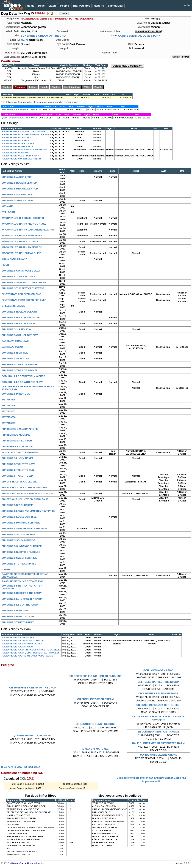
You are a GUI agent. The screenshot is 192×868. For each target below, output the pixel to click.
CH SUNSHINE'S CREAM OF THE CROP (33, 688)
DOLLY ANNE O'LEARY (14, 259)
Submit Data (115, 6)
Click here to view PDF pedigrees (21, 767)
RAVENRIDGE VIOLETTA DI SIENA (20, 156)
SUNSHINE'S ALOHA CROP (17, 177)
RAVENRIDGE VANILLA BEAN (18, 144)
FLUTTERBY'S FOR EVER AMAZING (21, 294)
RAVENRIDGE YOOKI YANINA (18, 638)
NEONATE (7, 206)
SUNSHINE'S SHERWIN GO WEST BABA (24, 282)
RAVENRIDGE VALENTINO (16, 138)
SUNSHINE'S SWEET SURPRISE (19, 558)
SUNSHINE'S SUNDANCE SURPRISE (22, 546)
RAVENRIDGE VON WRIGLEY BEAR (21, 159)
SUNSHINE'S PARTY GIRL (16, 611)
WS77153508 (9, 417)
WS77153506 (9, 405)
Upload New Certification (127, 66)
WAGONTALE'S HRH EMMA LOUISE (21, 253)
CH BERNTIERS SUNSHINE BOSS (158, 693)
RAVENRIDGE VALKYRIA (15, 141)
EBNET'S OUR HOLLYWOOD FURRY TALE (25, 499)
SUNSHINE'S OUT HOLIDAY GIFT (20, 335)
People (65, 6)
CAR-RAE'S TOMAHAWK (15, 341)
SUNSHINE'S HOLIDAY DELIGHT (19, 312)
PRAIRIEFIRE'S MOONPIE (16, 435)
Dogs (41, 6)
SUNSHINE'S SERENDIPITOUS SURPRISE (25, 529)
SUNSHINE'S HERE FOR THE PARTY (22, 593)
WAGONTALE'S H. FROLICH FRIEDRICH (24, 218)
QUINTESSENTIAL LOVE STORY (139, 36)
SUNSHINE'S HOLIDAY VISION (18, 323)
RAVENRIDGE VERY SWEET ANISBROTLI (24, 150)
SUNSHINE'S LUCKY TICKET (17, 458)
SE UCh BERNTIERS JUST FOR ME (158, 732)
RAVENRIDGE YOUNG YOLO (17, 647)
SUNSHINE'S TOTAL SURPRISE (19, 564)
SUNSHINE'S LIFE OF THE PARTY (20, 605)
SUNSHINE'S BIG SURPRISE (17, 505)
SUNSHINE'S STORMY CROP (17, 200)
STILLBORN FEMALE (13, 306)
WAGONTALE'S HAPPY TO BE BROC (22, 247)
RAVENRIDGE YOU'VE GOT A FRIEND (22, 581)
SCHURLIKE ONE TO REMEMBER (20, 452)
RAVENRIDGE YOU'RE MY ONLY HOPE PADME (27, 656)
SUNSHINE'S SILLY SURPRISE (18, 534)
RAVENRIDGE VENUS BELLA (18, 147)
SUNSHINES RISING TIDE (16, 359)
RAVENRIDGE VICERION (15, 153)
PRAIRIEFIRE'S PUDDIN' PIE (17, 447)
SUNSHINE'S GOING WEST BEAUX (21, 271)
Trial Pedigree (81, 6)
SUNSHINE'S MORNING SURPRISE (21, 523)
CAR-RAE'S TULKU (12, 347)
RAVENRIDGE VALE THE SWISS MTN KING (25, 135)
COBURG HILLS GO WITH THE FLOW (22, 382)
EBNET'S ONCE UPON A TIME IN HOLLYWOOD (27, 493)
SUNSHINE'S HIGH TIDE (15, 353)
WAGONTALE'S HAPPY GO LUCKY (21, 241)
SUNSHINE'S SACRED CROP (17, 195)
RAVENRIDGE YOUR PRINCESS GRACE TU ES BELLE (31, 650)
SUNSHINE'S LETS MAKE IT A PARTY (22, 599)
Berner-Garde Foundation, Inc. (28, 863)
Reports (99, 6)
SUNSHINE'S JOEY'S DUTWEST (19, 277)
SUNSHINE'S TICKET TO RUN (18, 470)
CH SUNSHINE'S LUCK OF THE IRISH (158, 705)
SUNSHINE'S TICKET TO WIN (18, 476)
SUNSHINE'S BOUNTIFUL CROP (19, 183)
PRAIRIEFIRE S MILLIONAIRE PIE (20, 429)
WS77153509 (9, 423)
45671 (25, 40)
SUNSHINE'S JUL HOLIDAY (16, 329)
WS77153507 (9, 411)
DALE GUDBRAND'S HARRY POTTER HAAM (158, 743)
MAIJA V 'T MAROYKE (96, 749)
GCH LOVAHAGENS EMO (158, 670)
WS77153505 (9, 400)
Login (186, 5)
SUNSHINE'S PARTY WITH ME (18, 616)
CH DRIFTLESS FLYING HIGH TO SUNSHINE (95, 676)
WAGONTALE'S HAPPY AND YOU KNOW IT (25, 224)
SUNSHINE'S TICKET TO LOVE (18, 464)
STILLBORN (8, 212)
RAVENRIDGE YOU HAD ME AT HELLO (23, 641)
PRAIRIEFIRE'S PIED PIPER (17, 441)
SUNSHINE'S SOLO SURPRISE (18, 540)
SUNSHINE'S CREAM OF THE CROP (44, 36)
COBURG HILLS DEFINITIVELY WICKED (23, 376)
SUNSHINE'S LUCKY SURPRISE (19, 517)
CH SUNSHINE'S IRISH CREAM (96, 699)
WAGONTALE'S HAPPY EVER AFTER (22, 236)
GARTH (6, 570)
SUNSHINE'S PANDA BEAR (16, 394)
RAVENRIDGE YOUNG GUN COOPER (22, 644)
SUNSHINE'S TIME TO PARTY (18, 622)
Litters (52, 6)
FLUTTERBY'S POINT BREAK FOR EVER (24, 300)
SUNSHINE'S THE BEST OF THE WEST (23, 288)
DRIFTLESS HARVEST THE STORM (158, 682)
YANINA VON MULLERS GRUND (158, 755)
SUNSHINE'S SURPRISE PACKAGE (21, 552)
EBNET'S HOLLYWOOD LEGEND (20, 482)
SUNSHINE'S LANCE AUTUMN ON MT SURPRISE (28, 511)
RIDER (5, 265)
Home (31, 6)
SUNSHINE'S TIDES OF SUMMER (20, 364)
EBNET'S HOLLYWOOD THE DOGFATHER (24, 488)
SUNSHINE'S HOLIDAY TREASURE (21, 318)
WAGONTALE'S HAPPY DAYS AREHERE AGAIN (28, 230)
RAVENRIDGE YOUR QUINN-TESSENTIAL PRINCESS (31, 653)
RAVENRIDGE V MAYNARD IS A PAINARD (24, 131)
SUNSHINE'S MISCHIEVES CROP (20, 189)
